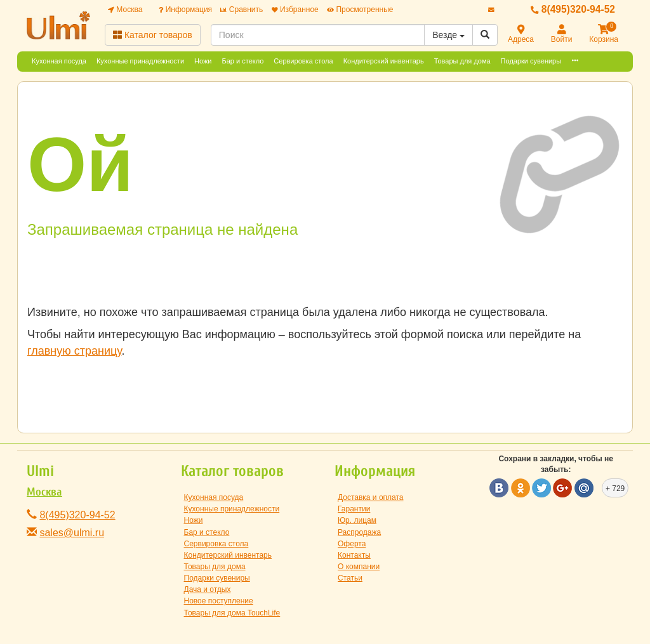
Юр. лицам (357, 520)
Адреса (521, 35)
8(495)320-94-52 (573, 9)
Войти (562, 35)
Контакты (354, 555)
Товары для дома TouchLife (232, 613)
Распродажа (359, 532)
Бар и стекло (243, 61)
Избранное (295, 10)
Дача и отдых (208, 589)
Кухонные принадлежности (140, 61)
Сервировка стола (303, 61)
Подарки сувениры (531, 61)
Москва (125, 10)
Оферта (352, 544)
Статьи (350, 578)
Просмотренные (360, 10)
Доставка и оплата (371, 497)
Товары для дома (462, 61)
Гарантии (354, 509)
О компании (359, 567)
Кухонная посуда (59, 61)
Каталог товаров (153, 35)
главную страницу (74, 351)
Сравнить (242, 10)
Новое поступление (219, 601)
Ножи (203, 61)
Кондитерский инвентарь (384, 61)
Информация (185, 10)
